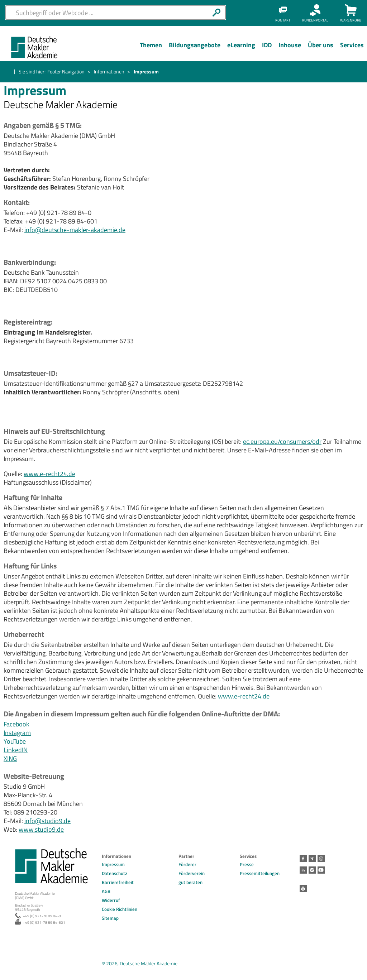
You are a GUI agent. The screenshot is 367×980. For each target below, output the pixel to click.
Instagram (17, 733)
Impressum (113, 864)
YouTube (15, 741)
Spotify (312, 870)
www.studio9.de (41, 829)
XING (10, 758)
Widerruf (111, 900)
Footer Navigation (66, 71)
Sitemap (110, 918)
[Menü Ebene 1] (151, 51)
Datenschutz (115, 873)
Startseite (8, 72)
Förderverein (192, 873)
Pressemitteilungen (260, 873)
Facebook (16, 724)
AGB (106, 891)
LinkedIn (303, 870)
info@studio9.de (47, 821)
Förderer (187, 864)
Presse (247, 864)
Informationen (109, 71)
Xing (312, 859)
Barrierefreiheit (118, 882)
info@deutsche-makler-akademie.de (75, 230)
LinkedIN (16, 750)
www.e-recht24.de (49, 474)
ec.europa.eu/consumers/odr (282, 441)
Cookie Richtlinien (120, 909)
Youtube (321, 870)
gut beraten (190, 882)
